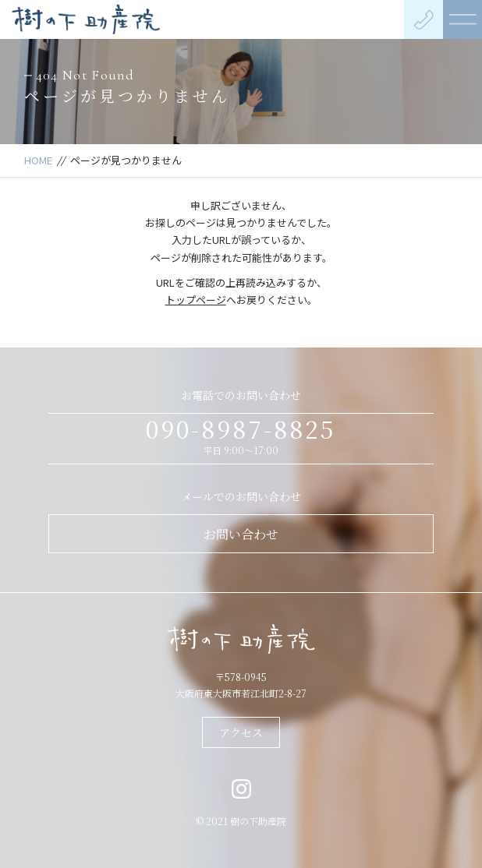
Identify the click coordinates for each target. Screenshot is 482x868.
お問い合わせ (241, 534)
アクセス (241, 732)
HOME (38, 160)
